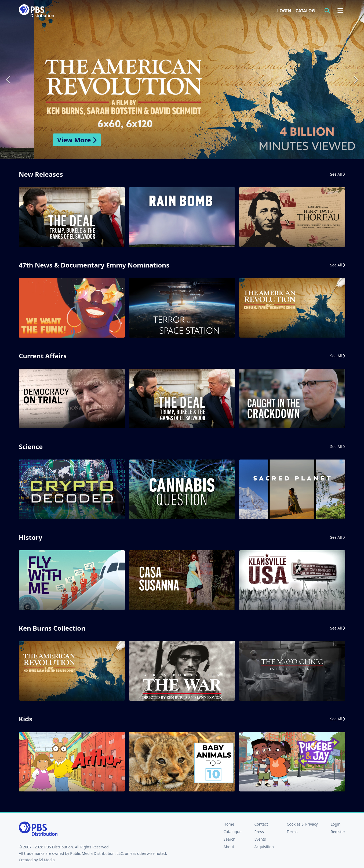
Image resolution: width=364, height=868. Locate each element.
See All (338, 174)
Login (284, 11)
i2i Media (47, 860)
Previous (9, 80)
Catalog (305, 11)
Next (355, 80)
